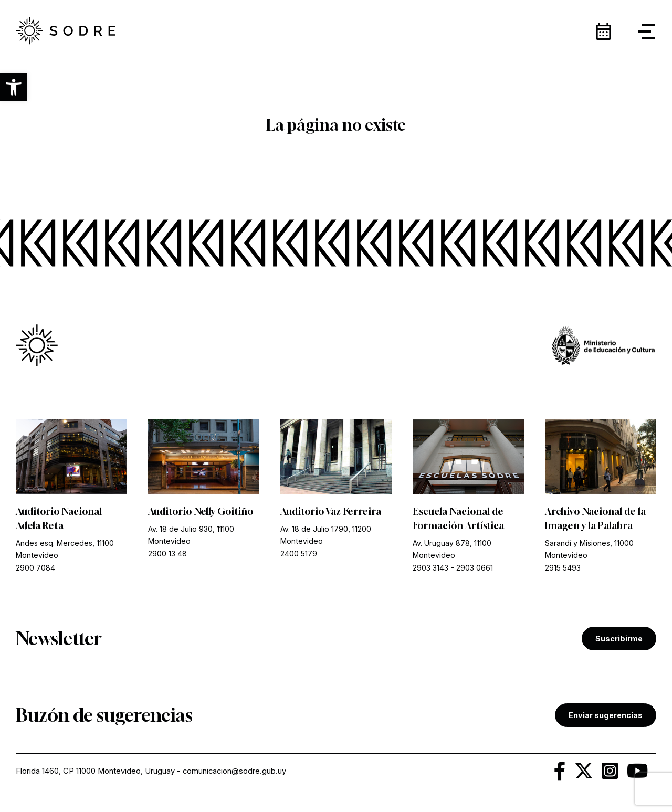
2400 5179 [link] (299, 553)
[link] (66, 31)
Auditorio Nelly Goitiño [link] (201, 511)
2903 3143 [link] (430, 568)
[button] (14, 87)
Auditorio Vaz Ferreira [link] (331, 511)
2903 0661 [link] (475, 568)
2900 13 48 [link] (167, 553)
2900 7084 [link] (35, 568)
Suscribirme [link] (619, 639)
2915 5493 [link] (563, 568)
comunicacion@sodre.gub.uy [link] (234, 771)
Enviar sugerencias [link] (606, 715)
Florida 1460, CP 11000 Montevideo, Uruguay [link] (95, 771)
